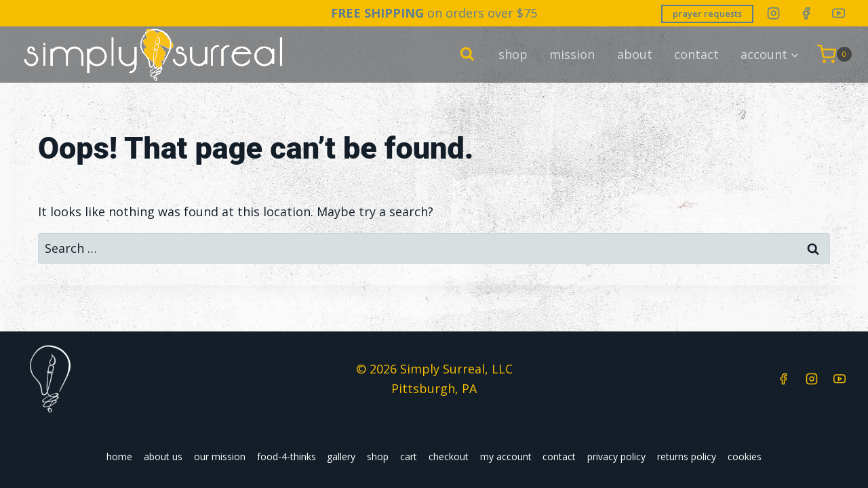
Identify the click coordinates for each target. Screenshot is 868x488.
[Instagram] (773, 13)
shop (513, 54)
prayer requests (707, 14)
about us (163, 456)
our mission (220, 456)
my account (506, 456)
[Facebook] (806, 13)
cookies (745, 456)
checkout (449, 456)
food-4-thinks (287, 456)
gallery (341, 456)
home (119, 456)
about (635, 54)
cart (409, 456)
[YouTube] (839, 13)
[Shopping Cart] (834, 54)
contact (696, 54)
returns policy (687, 456)
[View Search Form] (467, 54)
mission (572, 54)
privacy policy (616, 456)
